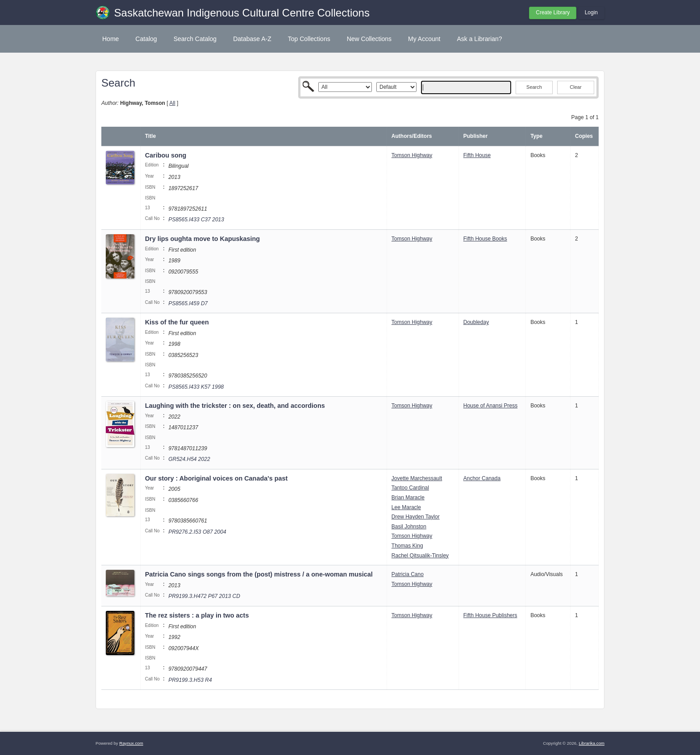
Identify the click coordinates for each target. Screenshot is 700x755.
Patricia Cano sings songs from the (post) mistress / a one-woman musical (259, 574)
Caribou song (166, 155)
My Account (424, 39)
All (172, 103)
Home (110, 39)
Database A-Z (252, 39)
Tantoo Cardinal (410, 488)
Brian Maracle (408, 498)
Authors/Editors (412, 136)
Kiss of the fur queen (177, 322)
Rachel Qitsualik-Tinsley (420, 556)
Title (150, 136)
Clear (575, 87)
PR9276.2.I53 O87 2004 (197, 532)
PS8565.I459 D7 (188, 303)
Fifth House (477, 155)
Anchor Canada (482, 478)
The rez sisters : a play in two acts (197, 615)
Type (536, 136)
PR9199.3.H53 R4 (190, 680)
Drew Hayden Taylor (416, 517)
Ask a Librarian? (479, 39)
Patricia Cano (408, 574)
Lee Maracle (406, 507)
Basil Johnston (409, 527)
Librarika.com (592, 743)
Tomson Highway (412, 155)
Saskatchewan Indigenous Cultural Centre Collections (242, 13)
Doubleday (476, 322)
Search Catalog (195, 39)
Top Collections (309, 39)
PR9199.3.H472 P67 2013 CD (204, 596)
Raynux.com (131, 743)
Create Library (553, 12)
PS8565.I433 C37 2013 (196, 220)
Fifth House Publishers (490, 615)
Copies (584, 136)
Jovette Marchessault (417, 478)
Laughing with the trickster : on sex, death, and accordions (235, 406)
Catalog (146, 39)
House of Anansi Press (490, 406)
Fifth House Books (485, 239)
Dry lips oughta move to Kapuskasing (202, 239)
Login (591, 12)
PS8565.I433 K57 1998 (196, 387)
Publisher (476, 136)
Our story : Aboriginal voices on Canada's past (217, 478)
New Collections (369, 39)
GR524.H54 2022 (189, 459)
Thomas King (407, 546)
